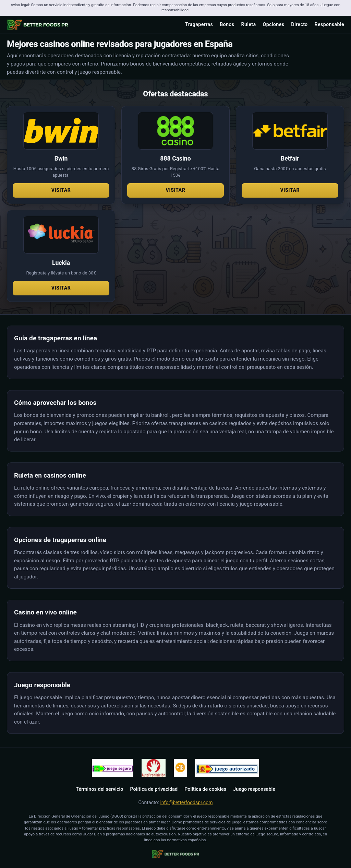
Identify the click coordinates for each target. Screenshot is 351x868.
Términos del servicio (99, 789)
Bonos (227, 25)
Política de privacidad (154, 789)
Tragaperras (199, 25)
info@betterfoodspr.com (186, 802)
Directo (299, 25)
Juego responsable (254, 789)
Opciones (273, 25)
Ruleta (248, 25)
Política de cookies (205, 789)
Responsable (329, 25)
